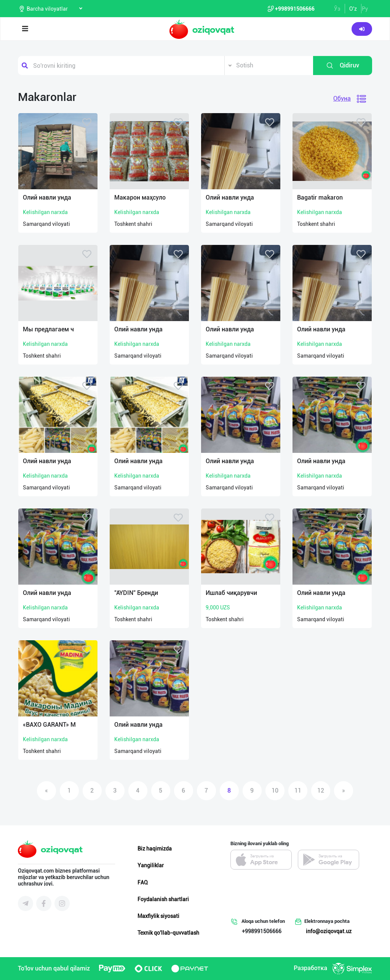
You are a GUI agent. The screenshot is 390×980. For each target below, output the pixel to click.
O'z (353, 9)
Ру (365, 9)
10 (275, 791)
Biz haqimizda (155, 849)
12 (321, 791)
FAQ (143, 882)
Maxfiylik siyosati (158, 916)
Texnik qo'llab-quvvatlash (168, 933)
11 (298, 791)
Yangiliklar (151, 865)
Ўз (337, 9)
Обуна (342, 98)
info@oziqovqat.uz (329, 931)
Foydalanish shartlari (163, 899)
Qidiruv (343, 66)
